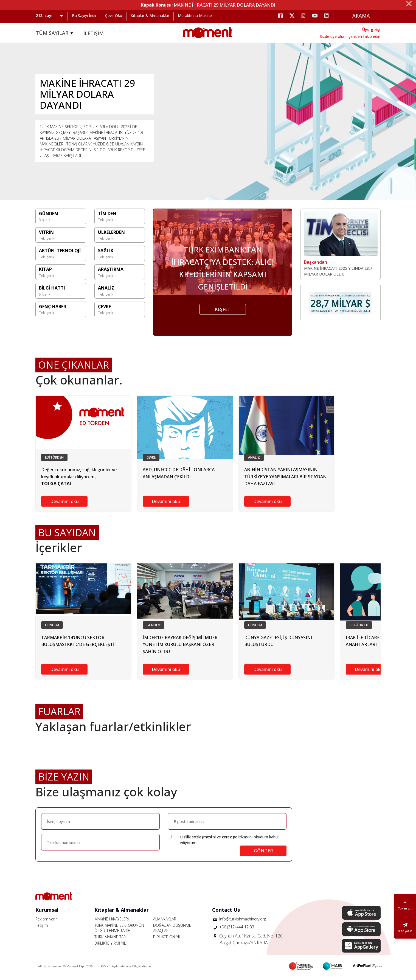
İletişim (42, 926)
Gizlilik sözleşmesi (196, 838)
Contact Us (226, 911)
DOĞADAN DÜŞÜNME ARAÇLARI (172, 929)
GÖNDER (263, 852)
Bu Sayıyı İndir (84, 16)
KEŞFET (223, 310)
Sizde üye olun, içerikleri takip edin (350, 36)
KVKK (105, 967)
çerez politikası (235, 838)
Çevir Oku (114, 16)
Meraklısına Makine (195, 16)
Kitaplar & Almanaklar (150, 16)
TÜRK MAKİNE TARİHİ (113, 938)
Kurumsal (47, 911)
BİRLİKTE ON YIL (167, 938)
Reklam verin (47, 920)
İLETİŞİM (94, 33)
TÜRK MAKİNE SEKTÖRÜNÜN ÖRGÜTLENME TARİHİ (119, 929)
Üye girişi (371, 30)
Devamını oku (64, 502)
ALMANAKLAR (165, 920)
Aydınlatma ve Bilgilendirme (131, 967)
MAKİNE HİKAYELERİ (112, 920)
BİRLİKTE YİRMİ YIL (110, 944)
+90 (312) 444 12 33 (237, 928)
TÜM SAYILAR (55, 33)
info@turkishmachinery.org (243, 920)
